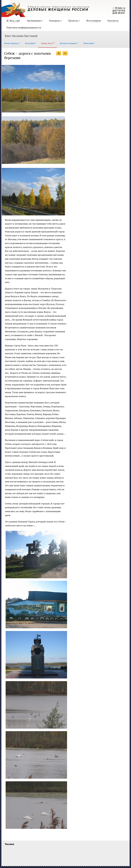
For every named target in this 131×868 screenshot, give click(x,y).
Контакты (113, 21)
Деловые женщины (69, 43)
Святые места (48, 43)
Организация (34, 21)
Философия (89, 43)
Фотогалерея (94, 21)
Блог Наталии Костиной (21, 36)
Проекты (73, 21)
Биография (30, 43)
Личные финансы (12, 43)
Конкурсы (55, 21)
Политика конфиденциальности (24, 27)
